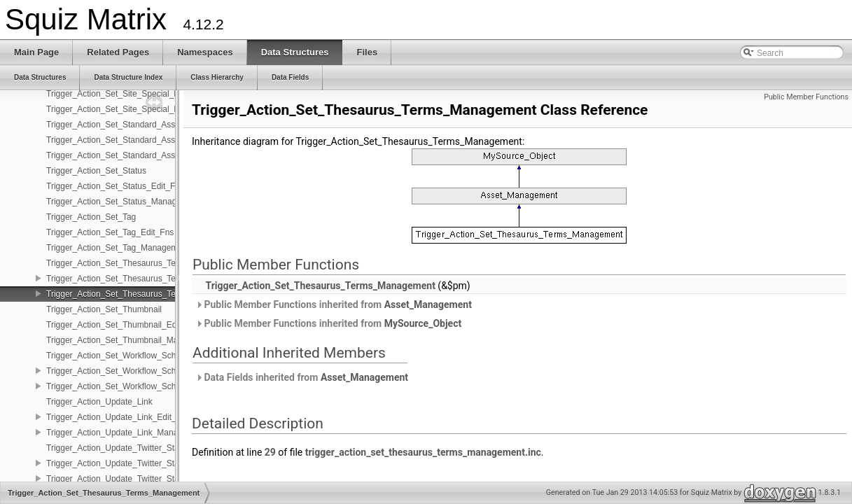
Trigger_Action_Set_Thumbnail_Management (131, 340)
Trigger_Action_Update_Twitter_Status (118, 448)
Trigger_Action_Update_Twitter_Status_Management (145, 479)
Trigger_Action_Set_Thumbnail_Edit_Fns (123, 325)
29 (270, 452)
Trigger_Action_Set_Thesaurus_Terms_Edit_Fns (137, 279)
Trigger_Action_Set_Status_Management (123, 202)
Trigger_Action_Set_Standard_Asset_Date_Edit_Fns (144, 140)
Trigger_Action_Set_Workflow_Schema (119, 356)
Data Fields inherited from (302, 377)
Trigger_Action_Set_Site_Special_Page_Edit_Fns (139, 94)
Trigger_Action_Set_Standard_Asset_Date (125, 125)
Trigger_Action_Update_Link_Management (126, 433)
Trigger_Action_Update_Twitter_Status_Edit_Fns (137, 463)
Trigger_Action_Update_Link (99, 402)
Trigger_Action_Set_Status (96, 171)
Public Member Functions (806, 97)
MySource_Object (423, 323)
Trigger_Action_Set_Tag (91, 217)
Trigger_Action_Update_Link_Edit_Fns (118, 417)
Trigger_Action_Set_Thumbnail (104, 309)
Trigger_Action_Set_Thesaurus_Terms (118, 263)
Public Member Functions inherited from (334, 304)
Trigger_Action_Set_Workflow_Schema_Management (146, 386)
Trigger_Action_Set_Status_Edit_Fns (115, 186)
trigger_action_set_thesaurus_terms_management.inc (423, 452)
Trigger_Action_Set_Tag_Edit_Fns (110, 232)
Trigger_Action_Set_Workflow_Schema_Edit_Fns (138, 371)
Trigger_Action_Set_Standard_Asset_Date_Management (152, 155)
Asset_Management (428, 304)
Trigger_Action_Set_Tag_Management (118, 248)
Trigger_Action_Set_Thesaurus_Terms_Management (145, 294)
